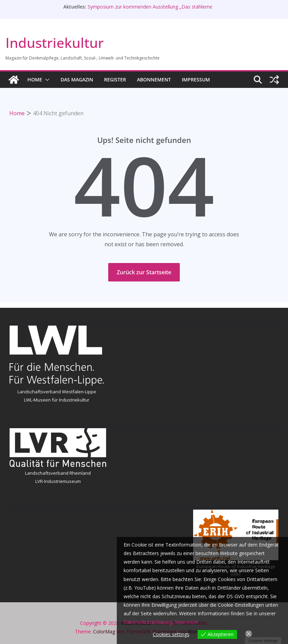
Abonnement (154, 80)
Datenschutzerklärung (148, 622)
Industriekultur (55, 43)
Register (115, 80)
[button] (46, 80)
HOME (35, 80)
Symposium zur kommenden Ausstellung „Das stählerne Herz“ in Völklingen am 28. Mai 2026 (150, 10)
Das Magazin (77, 80)
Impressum (196, 80)
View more (186, 622)
